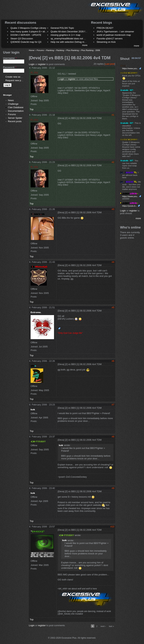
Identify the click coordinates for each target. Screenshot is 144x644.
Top (32, 109)
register (42, 64)
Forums (12, 114)
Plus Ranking (73, 50)
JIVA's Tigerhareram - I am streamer (115, 32)
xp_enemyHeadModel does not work (70, 39)
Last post (110, 64)
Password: (10, 67)
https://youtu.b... (130, 206)
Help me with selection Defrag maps (69, 42)
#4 (113, 262)
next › (103, 626)
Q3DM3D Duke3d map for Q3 (26, 42)
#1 (113, 115)
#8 (113, 437)
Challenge (13, 104)
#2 (113, 162)
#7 (113, 405)
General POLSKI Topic (62, 28)
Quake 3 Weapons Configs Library (28, 28)
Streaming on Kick (106, 42)
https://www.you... (130, 68)
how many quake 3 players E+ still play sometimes (37, 32)
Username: (10, 58)
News (11, 100)
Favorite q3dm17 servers (110, 39)
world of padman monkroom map (114, 35)
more (85, 45)
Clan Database (16, 107)
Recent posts (15, 121)
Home (32, 50)
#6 (113, 361)
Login (32, 64)
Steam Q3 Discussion (22, 39)
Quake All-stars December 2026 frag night (72, 32)
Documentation (16, 111)
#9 (113, 488)
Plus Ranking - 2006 (90, 50)
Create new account (16, 77)
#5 (113, 307)
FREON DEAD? (105, 28)
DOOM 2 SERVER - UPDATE (26, 35)
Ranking (50, 50)
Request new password (18, 80)
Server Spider (15, 118)
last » (111, 626)
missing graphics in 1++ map (65, 35)
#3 (113, 209)
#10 (112, 527)
